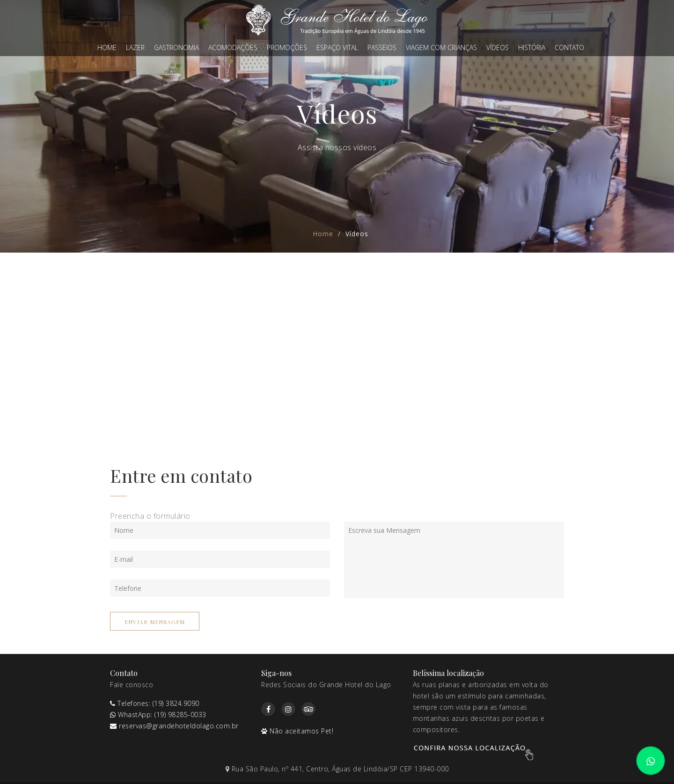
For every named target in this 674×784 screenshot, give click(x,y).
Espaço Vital (337, 47)
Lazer (135, 47)
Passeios (382, 47)
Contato (569, 47)
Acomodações (233, 47)
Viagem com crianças (441, 47)
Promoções (287, 47)
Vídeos (498, 47)
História (532, 47)
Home (107, 47)
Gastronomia (176, 47)
